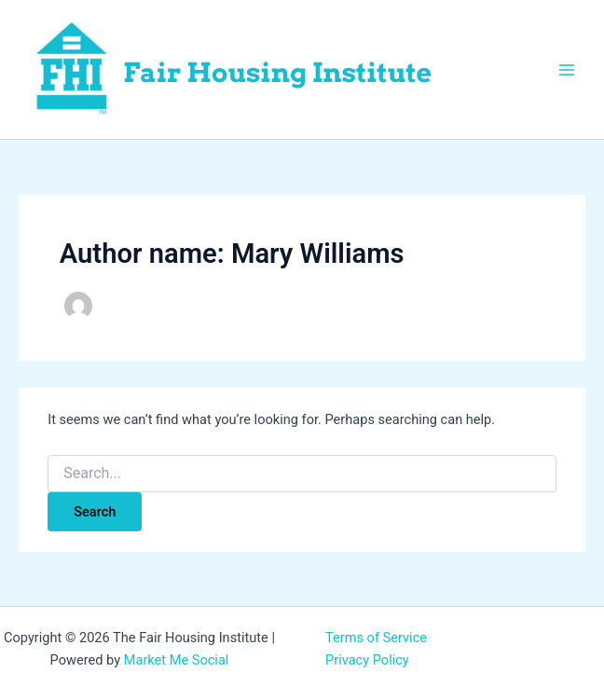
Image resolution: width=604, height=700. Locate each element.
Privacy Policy (367, 660)
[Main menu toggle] (567, 69)
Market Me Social (177, 660)
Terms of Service (376, 638)
